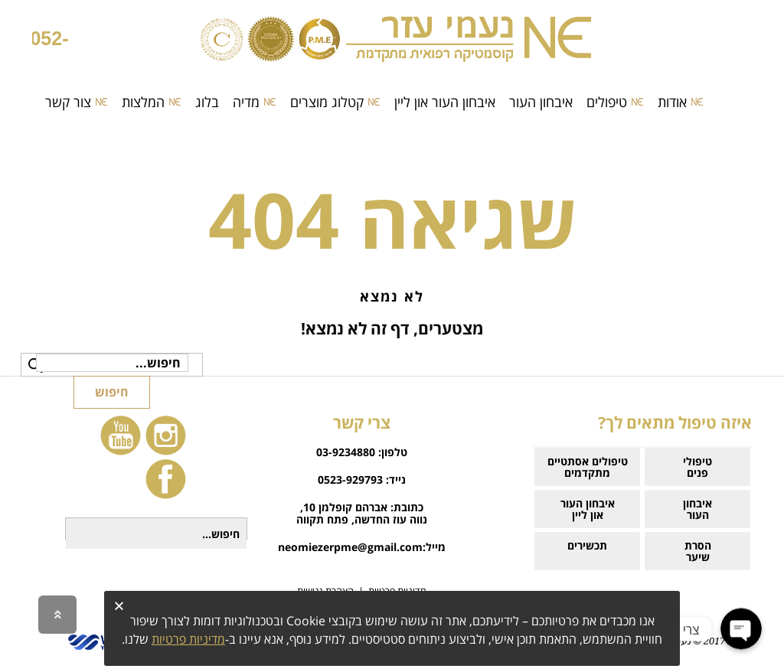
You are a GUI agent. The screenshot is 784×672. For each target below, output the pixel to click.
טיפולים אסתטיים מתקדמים (588, 467)
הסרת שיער (698, 551)
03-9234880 (346, 452)
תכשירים (587, 551)
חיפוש (112, 392)
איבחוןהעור (697, 509)
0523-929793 (350, 480)
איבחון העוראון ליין (588, 509)
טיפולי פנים (697, 467)
